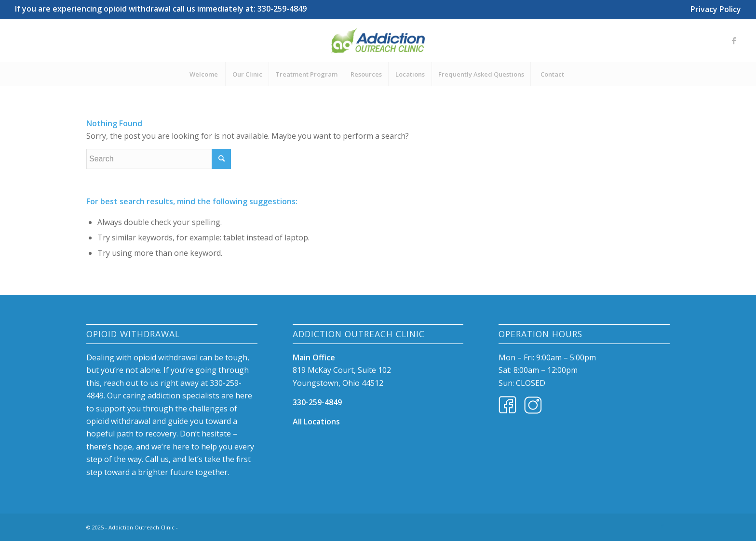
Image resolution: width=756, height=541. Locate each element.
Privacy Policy (716, 9)
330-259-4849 (317, 402)
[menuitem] (713, 7)
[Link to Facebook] (734, 40)
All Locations (316, 422)
